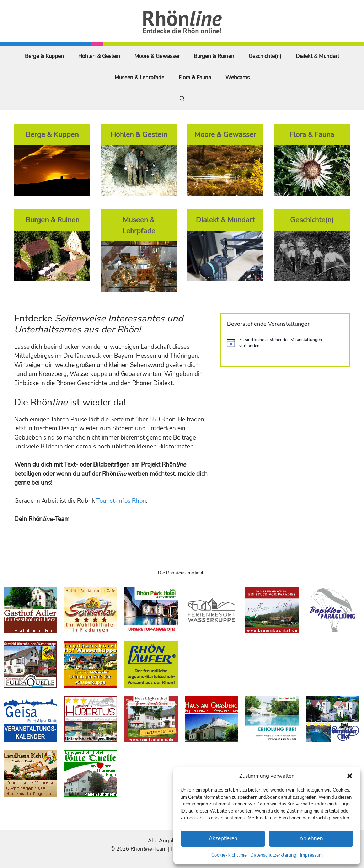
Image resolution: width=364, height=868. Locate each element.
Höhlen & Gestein (99, 56)
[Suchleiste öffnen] (182, 99)
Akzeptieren (223, 838)
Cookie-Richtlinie (229, 855)
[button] (350, 776)
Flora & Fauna (195, 78)
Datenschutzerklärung (273, 855)
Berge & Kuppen (44, 56)
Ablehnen (311, 838)
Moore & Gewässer (157, 56)
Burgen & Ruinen (214, 56)
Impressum (311, 855)
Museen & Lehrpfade (139, 78)
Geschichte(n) (265, 56)
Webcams (237, 78)
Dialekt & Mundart (317, 56)
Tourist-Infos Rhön (121, 501)
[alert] (285, 343)
